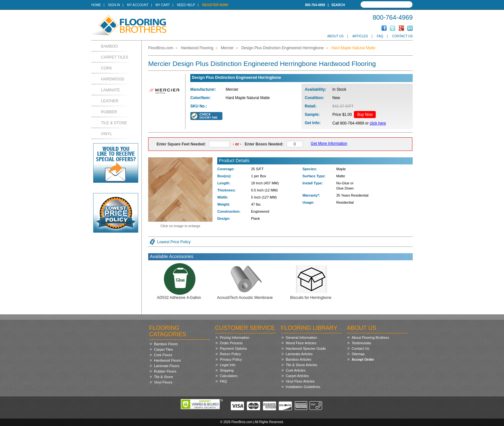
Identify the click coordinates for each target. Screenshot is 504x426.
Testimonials (361, 343)
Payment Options (233, 348)
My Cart (163, 5)
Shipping (227, 370)
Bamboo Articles (298, 359)
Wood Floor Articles (301, 343)
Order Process (231, 343)
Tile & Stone (114, 123)
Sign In (114, 5)
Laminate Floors (167, 366)
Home (96, 5)
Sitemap (358, 354)
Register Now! (215, 5)
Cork (107, 68)
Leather (110, 101)
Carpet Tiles (115, 57)
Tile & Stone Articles (301, 365)
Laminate (110, 90)
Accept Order (363, 359)
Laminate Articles (299, 354)
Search (338, 5)
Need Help (186, 5)
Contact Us (402, 36)
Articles (360, 36)
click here (378, 123)
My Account (138, 5)
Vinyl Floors (163, 382)
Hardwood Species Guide (306, 348)
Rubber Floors (165, 371)
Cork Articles (296, 370)
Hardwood (113, 79)
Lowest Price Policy (174, 242)
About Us (335, 36)
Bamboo (109, 46)
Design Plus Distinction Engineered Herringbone (282, 48)
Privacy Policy (231, 359)
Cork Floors (163, 355)
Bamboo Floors (166, 344)
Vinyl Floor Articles (300, 381)
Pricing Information (235, 338)
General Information (301, 338)
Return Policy (230, 354)
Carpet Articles (297, 376)
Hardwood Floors (167, 360)
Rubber (109, 112)
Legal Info (228, 365)
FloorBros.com (161, 48)
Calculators (229, 376)
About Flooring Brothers (370, 338)
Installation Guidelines (303, 387)
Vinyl (107, 134)
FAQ (380, 36)
